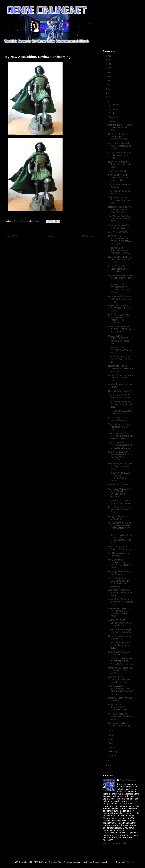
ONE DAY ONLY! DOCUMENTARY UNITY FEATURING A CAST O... (120, 564)
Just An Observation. (118, 232)
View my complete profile (115, 843)
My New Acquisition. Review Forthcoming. (119, 724)
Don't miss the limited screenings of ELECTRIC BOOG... (119, 137)
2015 (109, 101)
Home (50, 236)
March (112, 747)
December (114, 105)
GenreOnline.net (128, 780)
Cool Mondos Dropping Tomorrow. (119, 555)
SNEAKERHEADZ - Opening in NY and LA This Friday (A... (120, 623)
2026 (109, 56)
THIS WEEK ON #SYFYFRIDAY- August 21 (120, 350)
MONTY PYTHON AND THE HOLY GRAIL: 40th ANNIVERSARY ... (121, 329)
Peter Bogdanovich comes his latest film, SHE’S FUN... (121, 510)
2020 (109, 81)
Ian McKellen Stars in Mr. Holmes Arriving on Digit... (120, 155)
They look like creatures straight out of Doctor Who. (119, 427)
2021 (109, 77)
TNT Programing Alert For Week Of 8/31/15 (120, 412)
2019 (109, 85)
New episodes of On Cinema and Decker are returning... (121, 368)
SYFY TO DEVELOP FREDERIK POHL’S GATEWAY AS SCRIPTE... (119, 456)
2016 (109, 97)
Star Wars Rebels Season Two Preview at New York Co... (120, 260)
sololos (112, 862)
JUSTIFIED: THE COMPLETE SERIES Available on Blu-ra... (119, 680)
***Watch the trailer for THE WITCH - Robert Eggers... (119, 308)
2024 (109, 64)
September (114, 117)
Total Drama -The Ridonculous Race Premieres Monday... (119, 250)
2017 (109, 93)
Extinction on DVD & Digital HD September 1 (121, 548)
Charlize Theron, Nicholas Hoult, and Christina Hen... (120, 378)
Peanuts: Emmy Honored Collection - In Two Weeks (120, 127)
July (111, 731)
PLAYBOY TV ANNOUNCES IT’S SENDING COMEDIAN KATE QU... (120, 240)
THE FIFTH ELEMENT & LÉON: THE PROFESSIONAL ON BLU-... (120, 539)
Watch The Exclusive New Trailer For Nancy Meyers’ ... (121, 670)
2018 (109, 89)
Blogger (130, 862)
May (111, 739)
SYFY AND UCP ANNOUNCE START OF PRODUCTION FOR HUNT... (121, 690)
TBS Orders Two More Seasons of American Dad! (119, 200)
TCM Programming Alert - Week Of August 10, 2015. (120, 645)
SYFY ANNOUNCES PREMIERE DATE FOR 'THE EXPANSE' (121, 436)
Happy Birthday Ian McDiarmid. (117, 518)
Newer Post (11, 236)
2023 (109, 68)
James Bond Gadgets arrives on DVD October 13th (121, 602)
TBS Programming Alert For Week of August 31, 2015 (120, 404)
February (113, 751)
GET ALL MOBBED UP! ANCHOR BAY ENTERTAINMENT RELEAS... (119, 493)
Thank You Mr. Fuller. (118, 171)
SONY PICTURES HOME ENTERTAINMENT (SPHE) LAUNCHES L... (121, 661)
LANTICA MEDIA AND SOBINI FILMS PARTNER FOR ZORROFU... (119, 319)
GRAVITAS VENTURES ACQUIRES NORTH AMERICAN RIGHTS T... (120, 527)
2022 (109, 72)
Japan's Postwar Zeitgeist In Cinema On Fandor (120, 631)
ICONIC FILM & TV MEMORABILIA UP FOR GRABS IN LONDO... (118, 582)
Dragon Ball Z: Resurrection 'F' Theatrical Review (118, 707)
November (114, 109)
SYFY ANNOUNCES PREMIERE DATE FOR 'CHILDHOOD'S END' (121, 445)
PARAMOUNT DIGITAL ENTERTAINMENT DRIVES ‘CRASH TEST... (119, 612)
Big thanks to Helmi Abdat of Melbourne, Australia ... (120, 278)
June (111, 735)
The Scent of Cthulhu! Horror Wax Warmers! (120, 396)
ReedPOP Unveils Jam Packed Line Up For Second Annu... (119, 269)
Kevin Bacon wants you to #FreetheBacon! (120, 653)
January (113, 756)
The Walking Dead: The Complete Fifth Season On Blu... (120, 219)
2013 (109, 765)
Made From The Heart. (119, 485)
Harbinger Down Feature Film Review (120, 573)
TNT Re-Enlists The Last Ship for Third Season (120, 502)
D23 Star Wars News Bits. (120, 391)
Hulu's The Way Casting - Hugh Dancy (120, 637)
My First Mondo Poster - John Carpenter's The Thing (120, 299)
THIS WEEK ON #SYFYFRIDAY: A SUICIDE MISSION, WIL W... (119, 288)
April (111, 743)
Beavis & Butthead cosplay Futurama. (118, 419)
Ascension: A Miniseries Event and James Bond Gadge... (120, 593)
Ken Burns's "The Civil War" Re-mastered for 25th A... (120, 146)
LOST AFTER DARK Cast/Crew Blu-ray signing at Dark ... (118, 178)
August (112, 121)
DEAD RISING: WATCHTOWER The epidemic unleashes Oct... (119, 340)
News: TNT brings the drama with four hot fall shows (120, 164)
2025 (109, 60)
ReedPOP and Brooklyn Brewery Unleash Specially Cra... (119, 209)
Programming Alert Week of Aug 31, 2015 (120, 227)
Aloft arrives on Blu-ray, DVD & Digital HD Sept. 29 (120, 359)
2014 (109, 761)
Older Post (88, 236)
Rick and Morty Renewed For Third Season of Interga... (120, 466)
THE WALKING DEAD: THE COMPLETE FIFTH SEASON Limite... (119, 477)
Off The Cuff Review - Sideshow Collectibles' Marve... (120, 716)
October (113, 113)
